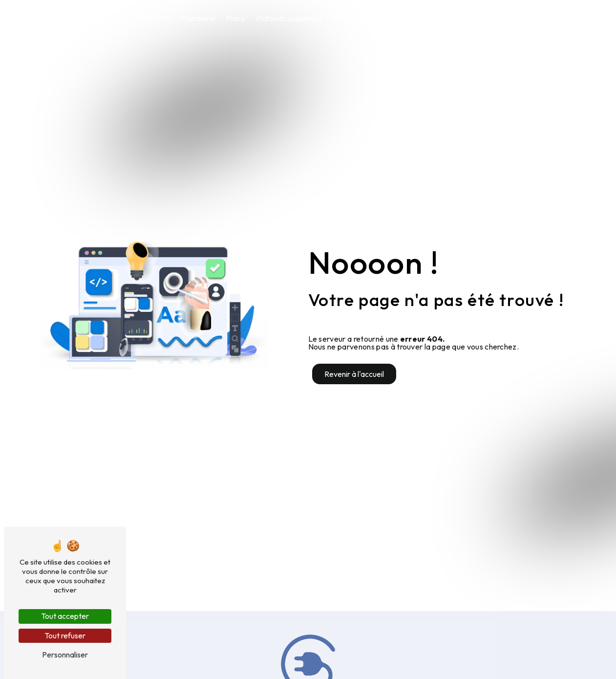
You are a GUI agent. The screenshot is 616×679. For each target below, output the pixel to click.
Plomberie (198, 18)
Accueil (112, 18)
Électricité (152, 18)
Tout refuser (65, 635)
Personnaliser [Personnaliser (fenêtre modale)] (65, 655)
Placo (236, 18)
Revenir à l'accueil (354, 374)
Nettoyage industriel (368, 18)
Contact (492, 18)
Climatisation (435, 18)
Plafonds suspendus (289, 18)
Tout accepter (65, 616)
